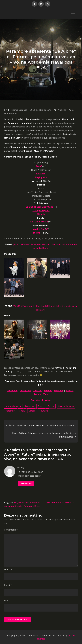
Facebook (12, 391)
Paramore (11, 411)
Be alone (30, 406)
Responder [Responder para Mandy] (26, 483)
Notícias (62, 110)
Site (6, 601)
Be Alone (41, 174)
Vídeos (32, 411)
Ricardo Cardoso (19, 110)
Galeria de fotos (66, 406)
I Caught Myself (41, 211)
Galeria (70, 391)
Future (37, 233)
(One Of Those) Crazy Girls (39, 207)
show (22, 411)
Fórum (38, 394)
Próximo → (48, 400)
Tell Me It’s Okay (39, 222)
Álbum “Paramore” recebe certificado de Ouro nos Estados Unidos (41, 425)
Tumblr (48, 391)
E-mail (8, 585)
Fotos (41, 406)
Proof (39, 166)
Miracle (41, 214)
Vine (46, 394)
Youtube (44, 411)
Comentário (11, 530)
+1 (47, 229)
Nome (8, 569)
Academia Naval (13, 406)
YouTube (59, 391)
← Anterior (34, 400)
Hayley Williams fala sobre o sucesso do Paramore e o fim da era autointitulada (44, 435)
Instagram (25, 391)
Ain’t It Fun (39, 229)
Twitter (37, 391)
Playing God (41, 177)
